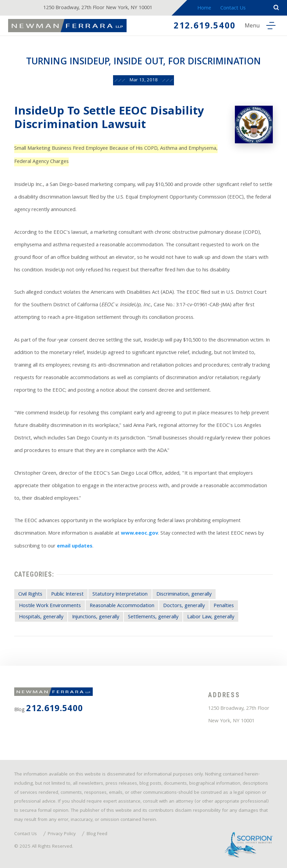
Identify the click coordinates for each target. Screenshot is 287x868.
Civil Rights (30, 595)
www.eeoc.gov (139, 534)
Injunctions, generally (96, 617)
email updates (75, 546)
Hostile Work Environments (50, 606)
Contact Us (233, 8)
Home (204, 8)
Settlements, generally (153, 617)
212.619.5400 (205, 27)
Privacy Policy (62, 834)
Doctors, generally (184, 606)
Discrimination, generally (184, 595)
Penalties (224, 606)
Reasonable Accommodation (122, 606)
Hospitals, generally (41, 617)
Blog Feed (97, 834)
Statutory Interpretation (120, 595)
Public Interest (67, 595)
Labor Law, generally (211, 617)
